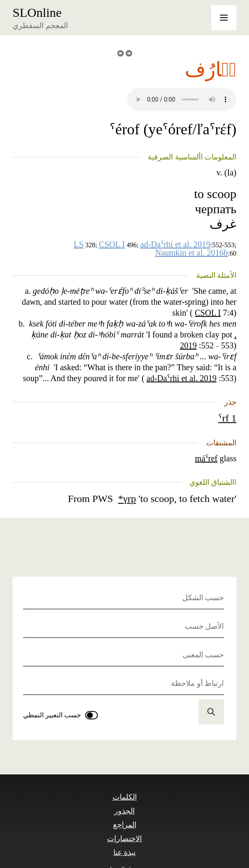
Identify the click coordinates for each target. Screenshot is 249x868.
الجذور (124, 811)
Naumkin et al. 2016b (191, 253)
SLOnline (37, 13)
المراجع (125, 825)
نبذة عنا (125, 852)
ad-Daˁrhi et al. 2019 (175, 244)
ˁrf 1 (227, 418)
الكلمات (125, 797)
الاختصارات (124, 839)
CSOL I (112, 244)
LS (79, 244)
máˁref (206, 458)
